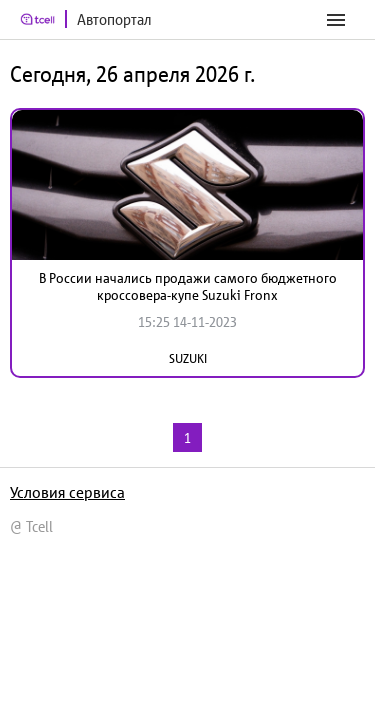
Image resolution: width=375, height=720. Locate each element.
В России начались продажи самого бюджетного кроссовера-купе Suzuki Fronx (188, 286)
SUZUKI (188, 358)
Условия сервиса (67, 492)
